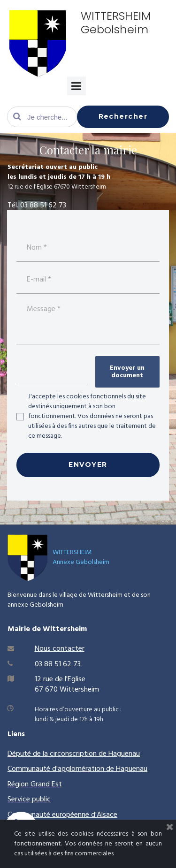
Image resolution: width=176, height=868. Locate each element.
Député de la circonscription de (58, 754)
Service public (29, 799)
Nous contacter (60, 649)
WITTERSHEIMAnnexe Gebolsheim (81, 557)
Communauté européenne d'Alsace (62, 815)
